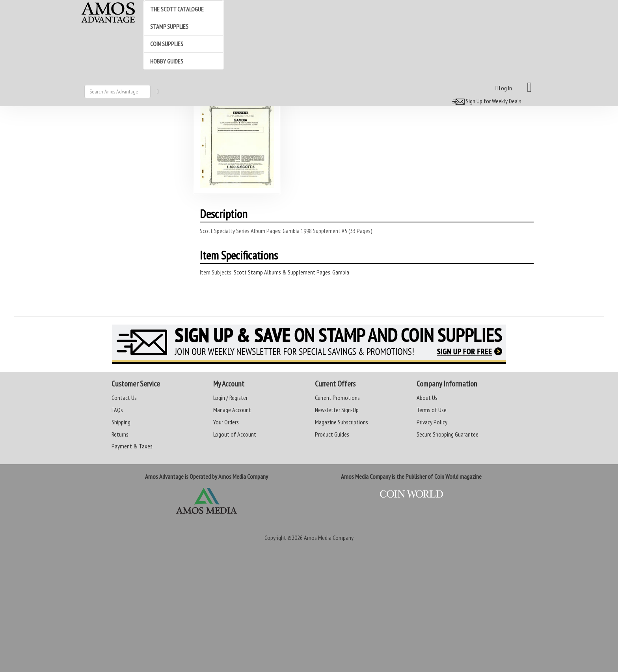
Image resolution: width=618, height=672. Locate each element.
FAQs (117, 410)
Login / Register (230, 398)
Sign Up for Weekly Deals (486, 101)
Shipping (121, 422)
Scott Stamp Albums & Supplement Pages (282, 272)
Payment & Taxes (132, 446)
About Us (427, 398)
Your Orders (226, 422)
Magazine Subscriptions (342, 422)
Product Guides (332, 434)
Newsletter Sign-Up (337, 410)
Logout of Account (235, 434)
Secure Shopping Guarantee (448, 434)
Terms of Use (432, 410)
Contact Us (124, 398)
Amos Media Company (329, 538)
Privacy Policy (432, 422)
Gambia (341, 272)
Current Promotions (337, 398)
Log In (504, 88)
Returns (120, 434)
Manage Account (232, 410)
